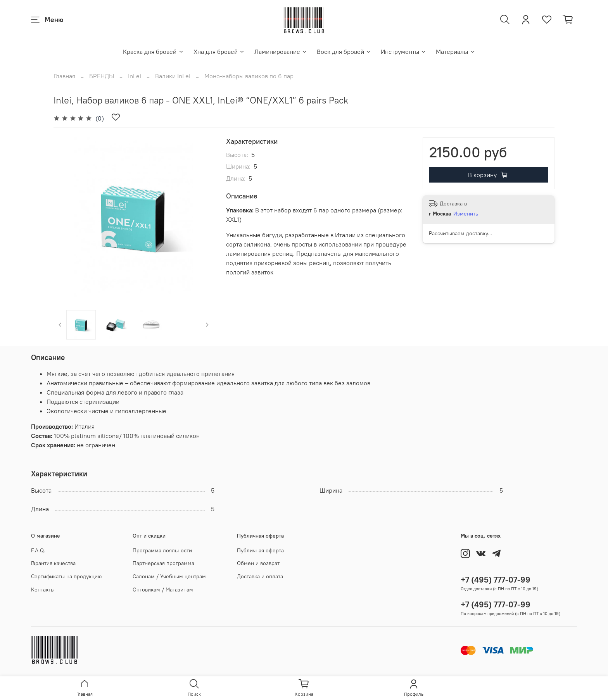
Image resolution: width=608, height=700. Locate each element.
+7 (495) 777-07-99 (496, 580)
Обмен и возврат (258, 563)
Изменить (466, 214)
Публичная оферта (260, 550)
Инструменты (404, 52)
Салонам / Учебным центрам (169, 576)
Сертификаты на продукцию (66, 576)
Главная (65, 76)
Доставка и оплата (260, 576)
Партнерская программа (163, 563)
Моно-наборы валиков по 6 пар (249, 76)
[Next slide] (207, 324)
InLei (135, 76)
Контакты (43, 590)
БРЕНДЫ (102, 76)
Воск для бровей (344, 52)
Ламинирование (281, 52)
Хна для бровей (219, 52)
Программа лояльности (162, 550)
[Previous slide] (60, 324)
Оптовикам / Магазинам (163, 590)
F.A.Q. (38, 550)
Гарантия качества (53, 563)
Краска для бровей (153, 52)
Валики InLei (173, 76)
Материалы (456, 52)
